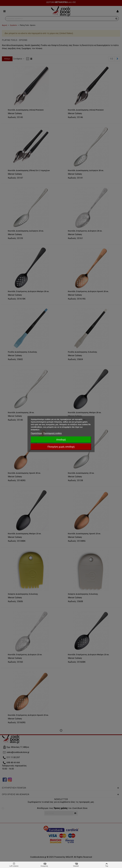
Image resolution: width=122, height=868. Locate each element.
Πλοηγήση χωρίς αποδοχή (61, 447)
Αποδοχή (61, 440)
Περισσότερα (36, 433)
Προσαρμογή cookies (53, 433)
